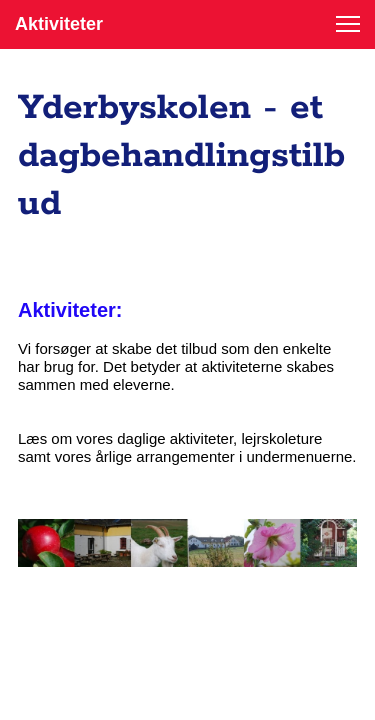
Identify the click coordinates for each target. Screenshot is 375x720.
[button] (348, 24)
